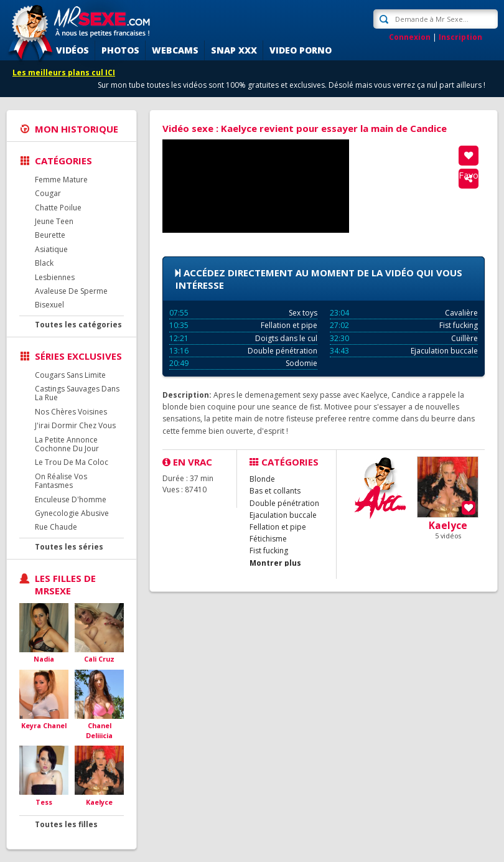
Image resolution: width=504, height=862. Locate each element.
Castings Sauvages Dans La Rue (77, 393)
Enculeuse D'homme (71, 499)
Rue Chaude (56, 527)
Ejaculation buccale (404, 351)
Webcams (175, 50)
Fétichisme (268, 539)
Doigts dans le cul (243, 338)
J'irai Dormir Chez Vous (75, 425)
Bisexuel (49, 305)
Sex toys (243, 313)
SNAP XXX (234, 50)
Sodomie (243, 363)
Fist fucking (404, 325)
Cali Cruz (99, 659)
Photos (120, 50)
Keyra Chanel (44, 725)
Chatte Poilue (58, 208)
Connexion (410, 37)
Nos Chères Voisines (71, 412)
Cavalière (404, 313)
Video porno (301, 50)
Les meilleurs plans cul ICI (64, 73)
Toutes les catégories (78, 325)
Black (44, 263)
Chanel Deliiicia (99, 730)
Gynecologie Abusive (72, 513)
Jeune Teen (54, 221)
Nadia (44, 659)
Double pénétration (243, 351)
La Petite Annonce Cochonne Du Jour (67, 444)
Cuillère (404, 338)
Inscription (460, 37)
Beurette (50, 235)
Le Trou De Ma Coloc (72, 462)
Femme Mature (61, 180)
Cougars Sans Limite (70, 375)
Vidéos (72, 50)
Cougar (48, 193)
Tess (44, 802)
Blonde (262, 479)
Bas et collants (275, 491)
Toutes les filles (66, 824)
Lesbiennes (55, 277)
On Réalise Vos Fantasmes (61, 481)
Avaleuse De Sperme (71, 291)
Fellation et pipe (243, 325)
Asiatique (51, 249)
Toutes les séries (69, 547)
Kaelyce (99, 802)
